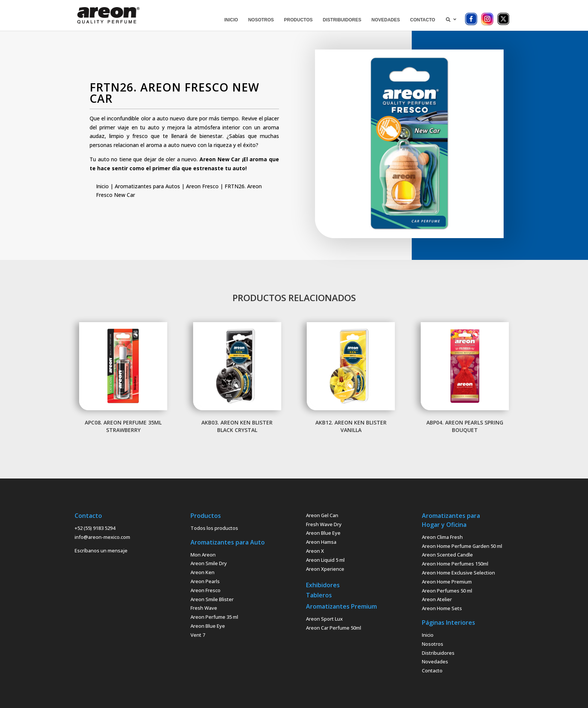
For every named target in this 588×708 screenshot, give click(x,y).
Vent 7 (198, 635)
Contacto (432, 670)
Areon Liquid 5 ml (325, 560)
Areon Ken (202, 572)
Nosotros (433, 644)
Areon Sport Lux (324, 619)
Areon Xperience (325, 569)
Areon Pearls (205, 581)
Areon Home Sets (442, 608)
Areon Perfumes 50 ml (447, 591)
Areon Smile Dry (209, 563)
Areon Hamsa (321, 542)
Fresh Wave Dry (324, 524)
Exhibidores (323, 585)
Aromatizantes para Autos (147, 186)
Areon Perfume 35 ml (214, 617)
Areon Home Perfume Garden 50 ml (462, 546)
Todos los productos (214, 528)
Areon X (315, 551)
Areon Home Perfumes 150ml (455, 564)
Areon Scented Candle (447, 555)
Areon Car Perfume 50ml (334, 628)
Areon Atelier (437, 599)
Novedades (435, 661)
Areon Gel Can (322, 515)
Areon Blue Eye (208, 626)
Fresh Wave (204, 608)
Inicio (102, 186)
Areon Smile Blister (212, 599)
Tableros (319, 595)
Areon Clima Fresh (442, 537)
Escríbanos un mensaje (101, 550)
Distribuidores (438, 653)
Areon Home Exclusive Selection (458, 573)
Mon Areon (203, 555)
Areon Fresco (202, 186)
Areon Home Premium (447, 582)
